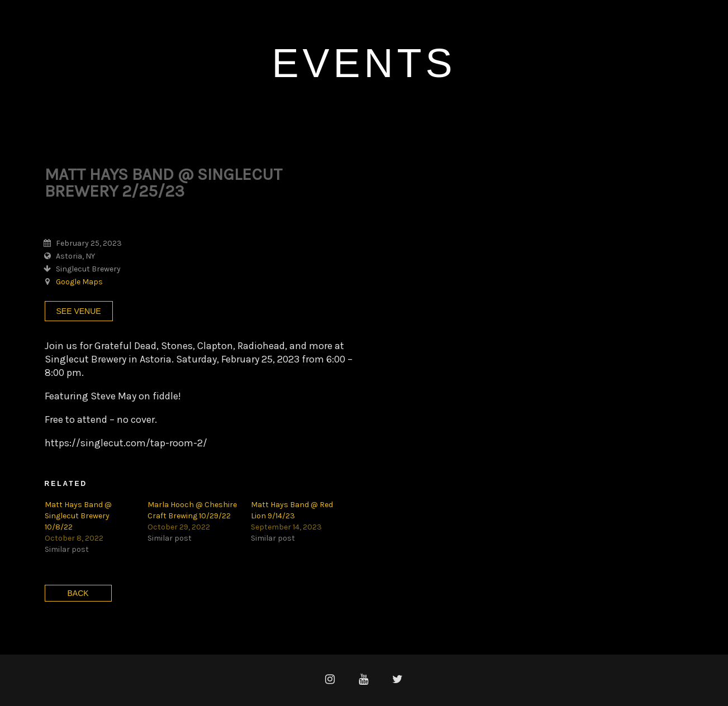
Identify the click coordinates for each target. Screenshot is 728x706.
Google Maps (79, 282)
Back (78, 593)
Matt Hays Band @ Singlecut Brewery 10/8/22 (78, 516)
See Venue (79, 311)
